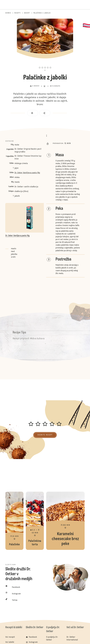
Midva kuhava (37, 340)
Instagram (33, 642)
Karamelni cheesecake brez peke (65, 521)
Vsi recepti (10, 637)
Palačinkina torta (35, 521)
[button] (45, 63)
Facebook (33, 637)
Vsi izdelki (10, 642)
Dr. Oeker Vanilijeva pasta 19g (27, 173)
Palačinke (14, 521)
